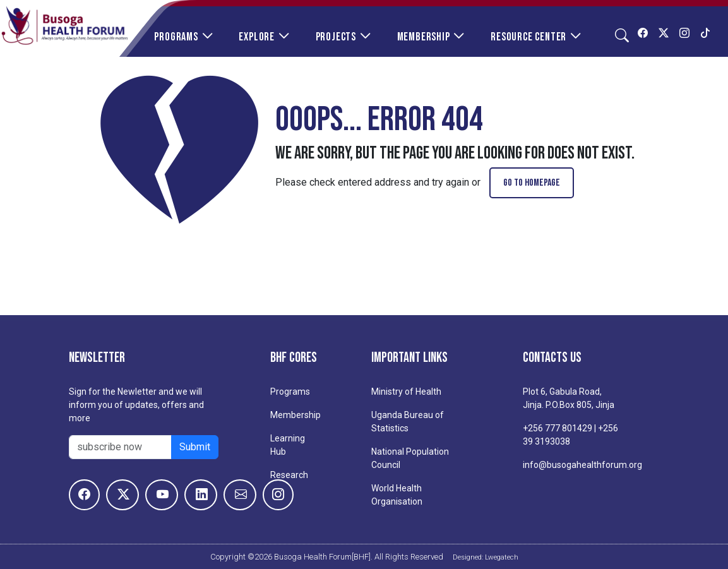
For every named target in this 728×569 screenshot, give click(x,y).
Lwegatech (502, 557)
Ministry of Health (406, 392)
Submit (195, 447)
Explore (257, 37)
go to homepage (532, 183)
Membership (424, 37)
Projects (336, 37)
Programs (176, 37)
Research (289, 475)
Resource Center (528, 37)
